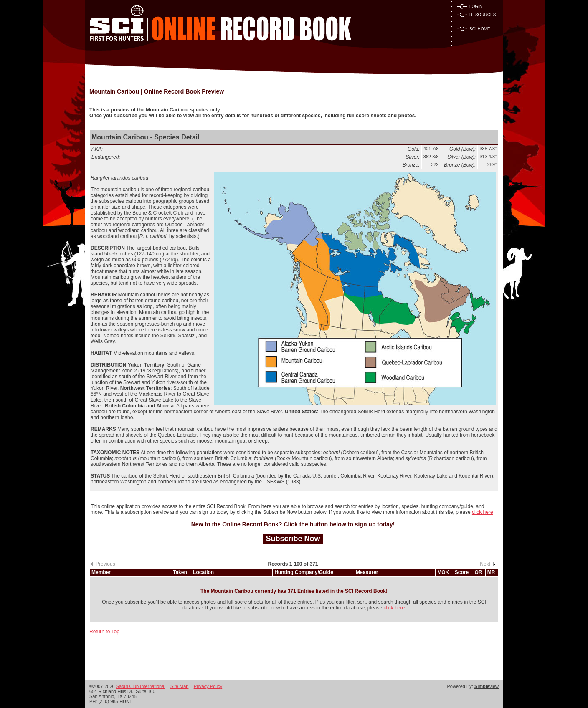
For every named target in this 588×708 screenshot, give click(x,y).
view (487, 686)
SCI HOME (473, 29)
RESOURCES (476, 15)
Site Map (179, 686)
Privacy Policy (208, 686)
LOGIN (470, 6)
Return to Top (104, 632)
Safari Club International (141, 686)
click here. (395, 608)
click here (483, 512)
